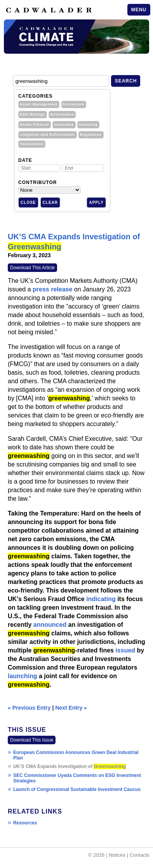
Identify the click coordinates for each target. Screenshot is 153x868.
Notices (117, 855)
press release (52, 289)
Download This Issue (32, 740)
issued (125, 650)
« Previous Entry (29, 708)
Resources (25, 823)
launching (23, 676)
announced (50, 625)
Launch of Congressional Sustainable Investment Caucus (77, 789)
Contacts (140, 855)
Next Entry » (71, 708)
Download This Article (32, 268)
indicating (101, 599)
